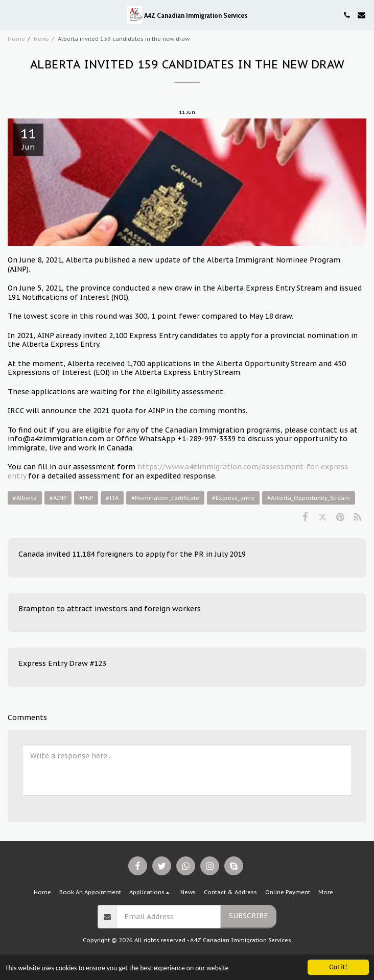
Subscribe (249, 916)
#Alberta (25, 498)
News (41, 39)
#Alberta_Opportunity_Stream (309, 498)
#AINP (58, 498)
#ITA (112, 498)
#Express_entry (233, 498)
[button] (11, 15)
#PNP (86, 498)
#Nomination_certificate (165, 498)
